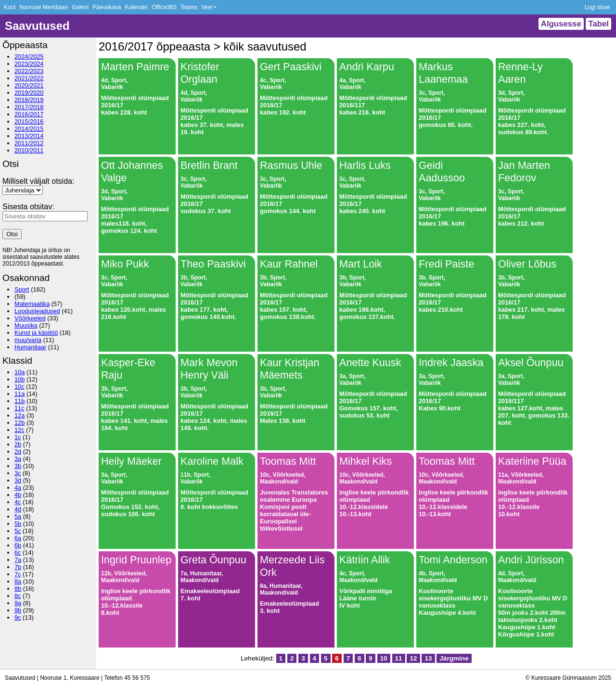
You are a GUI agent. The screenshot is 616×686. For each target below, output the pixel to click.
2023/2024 (29, 64)
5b (18, 524)
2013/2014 (29, 136)
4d (18, 509)
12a (19, 415)
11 (399, 658)
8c (18, 596)
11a (19, 394)
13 (428, 658)
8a (18, 581)
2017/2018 (29, 107)
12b (19, 423)
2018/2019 (29, 100)
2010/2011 (29, 150)
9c (18, 617)
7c (18, 574)
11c (19, 408)
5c (18, 531)
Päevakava (107, 7)
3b (18, 466)
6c (18, 553)
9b (18, 610)
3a (18, 459)
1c (18, 437)
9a (18, 603)
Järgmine (454, 658)
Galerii (80, 7)
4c (18, 502)
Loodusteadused (37, 311)
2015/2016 (29, 121)
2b (18, 444)
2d (18, 451)
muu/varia (28, 340)
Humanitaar (30, 347)
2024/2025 (29, 57)
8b (18, 589)
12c (19, 430)
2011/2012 (29, 143)
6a (18, 538)
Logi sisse (597, 7)
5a (18, 516)
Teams (189, 7)
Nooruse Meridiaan (44, 7)
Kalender (136, 7)
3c (18, 473)
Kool (10, 7)
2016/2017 (29, 114)
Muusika (26, 325)
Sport (22, 289)
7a (18, 560)
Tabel (598, 24)
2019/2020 (29, 93)
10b (19, 379)
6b (18, 545)
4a (18, 488)
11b (19, 401)
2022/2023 (29, 71)
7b (18, 567)
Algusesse (561, 24)
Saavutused (37, 26)
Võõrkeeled (30, 318)
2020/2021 (29, 85)
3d (18, 480)
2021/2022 (29, 78)
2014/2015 (29, 129)
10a (19, 372)
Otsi (12, 234)
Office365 (164, 7)
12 (413, 658)
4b (18, 495)
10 (384, 658)
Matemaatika (32, 304)
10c (19, 387)
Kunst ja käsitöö (36, 333)
